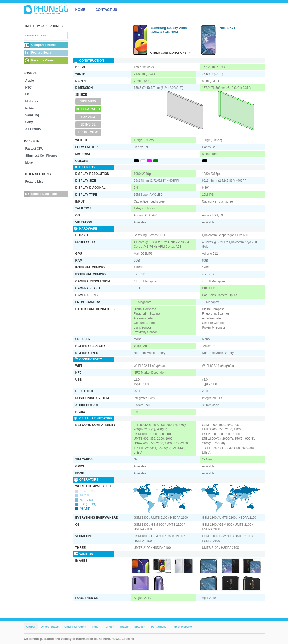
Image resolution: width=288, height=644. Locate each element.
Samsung (32, 115)
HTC (29, 88)
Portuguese (159, 627)
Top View (88, 117)
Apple (30, 81)
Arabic (124, 627)
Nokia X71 (227, 28)
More (29, 162)
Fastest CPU (34, 149)
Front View (88, 132)
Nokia (30, 108)
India (95, 627)
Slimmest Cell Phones (41, 156)
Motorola (32, 101)
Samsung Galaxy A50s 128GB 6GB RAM (169, 30)
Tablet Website (182, 627)
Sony (29, 122)
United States (50, 627)
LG (28, 94)
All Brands (33, 129)
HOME (80, 10)
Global (31, 627)
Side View (88, 101)
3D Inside (88, 124)
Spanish (140, 627)
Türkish (109, 627)
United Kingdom (75, 627)
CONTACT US (106, 10)
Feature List (34, 182)
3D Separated (88, 109)
